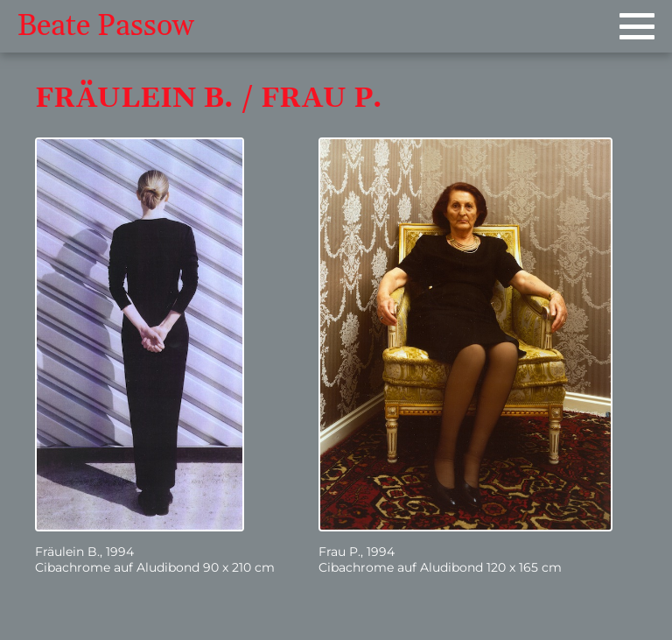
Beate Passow (106, 26)
